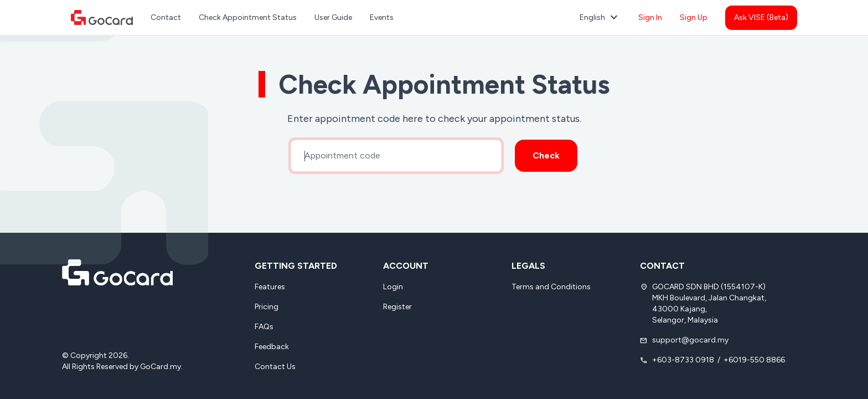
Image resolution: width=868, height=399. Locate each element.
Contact (166, 17)
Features (270, 287)
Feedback (272, 347)
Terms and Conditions (551, 287)
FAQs (264, 327)
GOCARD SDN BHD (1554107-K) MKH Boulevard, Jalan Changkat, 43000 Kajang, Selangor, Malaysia (709, 303)
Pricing (267, 307)
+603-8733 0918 (683, 360)
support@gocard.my (690, 340)
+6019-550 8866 (754, 360)
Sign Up (694, 17)
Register (397, 307)
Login (393, 287)
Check (546, 155)
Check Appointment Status (248, 17)
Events (382, 17)
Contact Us (275, 367)
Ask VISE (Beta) (761, 17)
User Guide (333, 17)
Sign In (650, 17)
